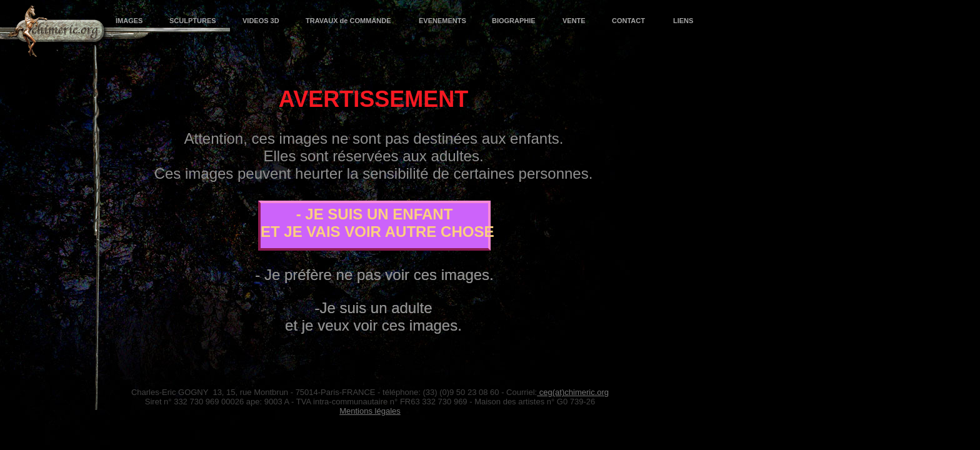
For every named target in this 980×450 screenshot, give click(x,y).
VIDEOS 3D (261, 21)
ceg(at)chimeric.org (573, 392)
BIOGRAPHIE (514, 21)
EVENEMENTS (442, 21)
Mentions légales (370, 411)
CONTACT (628, 21)
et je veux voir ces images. (373, 325)
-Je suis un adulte (373, 308)
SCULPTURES (192, 21)
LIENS (683, 21)
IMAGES (129, 21)
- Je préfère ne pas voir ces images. (374, 275)
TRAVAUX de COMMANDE (348, 21)
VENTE (574, 21)
